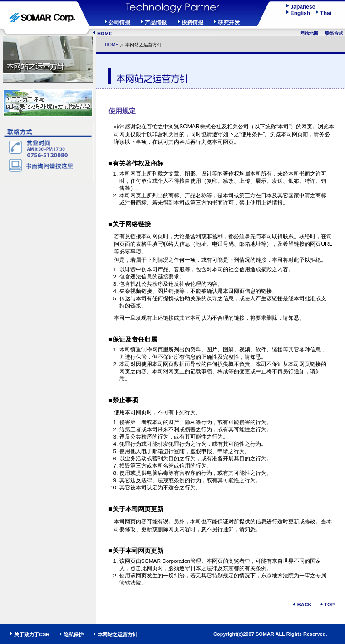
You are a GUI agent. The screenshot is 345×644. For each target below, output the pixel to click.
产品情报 (156, 23)
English (303, 13)
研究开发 (229, 23)
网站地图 (309, 33)
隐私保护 (74, 634)
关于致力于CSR (32, 634)
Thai (326, 13)
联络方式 (334, 33)
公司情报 (119, 23)
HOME (105, 34)
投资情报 (192, 23)
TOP (330, 605)
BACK (305, 605)
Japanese (303, 7)
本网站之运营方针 (118, 634)
